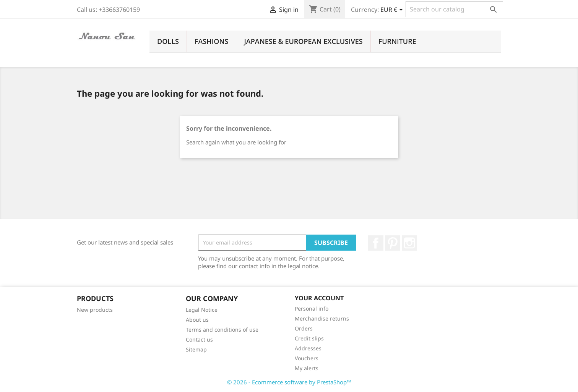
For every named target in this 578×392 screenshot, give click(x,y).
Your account (319, 298)
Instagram (409, 243)
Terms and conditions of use (222, 330)
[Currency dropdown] (393, 10)
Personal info (312, 309)
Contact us (199, 339)
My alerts (307, 368)
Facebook (376, 243)
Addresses (308, 348)
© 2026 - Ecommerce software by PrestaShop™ (289, 382)
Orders (304, 328)
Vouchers (307, 358)
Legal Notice (202, 310)
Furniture (397, 41)
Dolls (168, 41)
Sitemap (196, 349)
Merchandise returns (322, 318)
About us (197, 320)
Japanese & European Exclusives (303, 41)
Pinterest (393, 243)
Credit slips (309, 338)
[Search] (454, 9)
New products (95, 310)
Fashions (212, 41)
